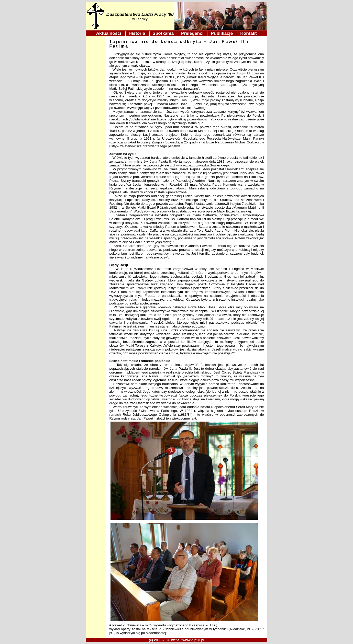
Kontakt (249, 33)
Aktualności (109, 33)
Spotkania (164, 33)
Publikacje (223, 33)
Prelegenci (193, 33)
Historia (137, 33)
